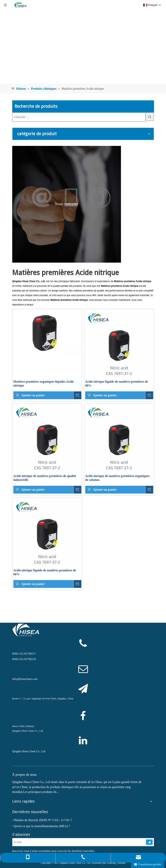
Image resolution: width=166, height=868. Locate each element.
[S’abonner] (149, 842)
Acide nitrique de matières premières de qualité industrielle (45, 478)
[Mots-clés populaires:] (150, 117)
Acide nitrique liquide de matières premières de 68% (117, 384)
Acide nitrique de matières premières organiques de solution (117, 478)
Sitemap (121, 863)
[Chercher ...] (79, 117)
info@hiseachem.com (25, 679)
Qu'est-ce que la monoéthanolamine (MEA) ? (42, 826)
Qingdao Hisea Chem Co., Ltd (29, 751)
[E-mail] (76, 842)
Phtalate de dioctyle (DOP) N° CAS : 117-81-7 (43, 820)
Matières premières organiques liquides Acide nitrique (44, 384)
